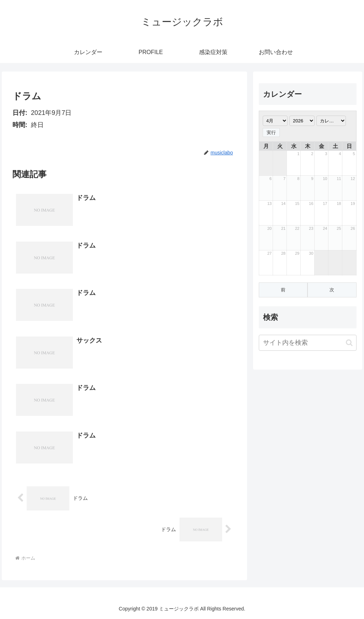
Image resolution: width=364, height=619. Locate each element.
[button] (349, 343)
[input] (307, 343)
